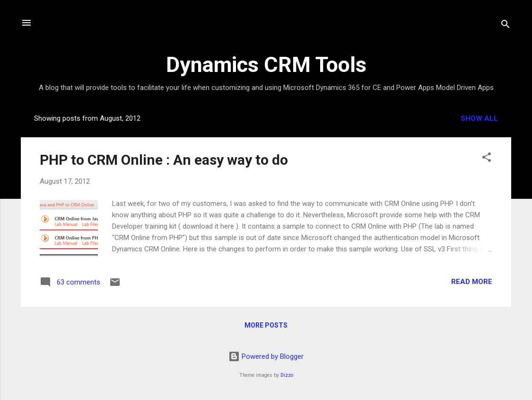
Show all (479, 118)
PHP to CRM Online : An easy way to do (164, 160)
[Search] (506, 26)
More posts (266, 325)
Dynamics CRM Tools (266, 65)
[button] (487, 159)
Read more (472, 282)
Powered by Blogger (266, 356)
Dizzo (287, 375)
